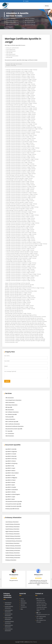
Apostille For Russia (10, 482)
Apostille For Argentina (11, 451)
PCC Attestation (10, 433)
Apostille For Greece (11, 461)
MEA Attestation (10, 410)
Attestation (24, 603)
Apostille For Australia (11, 449)
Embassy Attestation (11, 560)
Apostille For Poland (10, 480)
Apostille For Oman (10, 475)
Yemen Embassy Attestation (13, 558)
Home (22, 599)
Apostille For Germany (11, 459)
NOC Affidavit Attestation (12, 412)
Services (23, 605)
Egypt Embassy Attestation (12, 531)
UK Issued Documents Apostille (13, 504)
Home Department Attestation (13, 400)
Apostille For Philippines (11, 478)
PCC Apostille (9, 431)
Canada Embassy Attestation (13, 538)
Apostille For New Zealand (12, 473)
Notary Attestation (10, 419)
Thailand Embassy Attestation (13, 548)
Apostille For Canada (11, 454)
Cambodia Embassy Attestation (14, 541)
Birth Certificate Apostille (12, 421)
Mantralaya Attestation (12, 405)
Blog (22, 609)
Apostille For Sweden (11, 487)
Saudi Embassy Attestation (12, 529)
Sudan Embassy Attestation (13, 553)
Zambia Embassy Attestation (13, 555)
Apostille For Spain (10, 485)
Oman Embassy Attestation (13, 534)
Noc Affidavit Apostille (11, 414)
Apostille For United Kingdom (13, 494)
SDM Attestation (10, 436)
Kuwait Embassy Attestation (13, 524)
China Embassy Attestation (12, 543)
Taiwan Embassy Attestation (13, 550)
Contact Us (24, 607)
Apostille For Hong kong (11, 463)
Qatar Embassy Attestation (13, 527)
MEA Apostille (9, 407)
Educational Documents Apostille (14, 429)
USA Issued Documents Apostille (14, 501)
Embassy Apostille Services (12, 509)
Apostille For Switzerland (12, 490)
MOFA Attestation (10, 402)
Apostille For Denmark (11, 456)
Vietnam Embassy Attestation (13, 546)
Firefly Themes (33, 642)
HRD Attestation (10, 398)
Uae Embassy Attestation (12, 522)
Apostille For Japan (10, 468)
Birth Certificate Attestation (13, 424)
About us (23, 601)
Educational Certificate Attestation (15, 426)
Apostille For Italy (10, 466)
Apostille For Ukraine (11, 492)
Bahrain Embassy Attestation (13, 536)
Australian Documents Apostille (13, 506)
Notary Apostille (10, 417)
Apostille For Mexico (10, 470)
